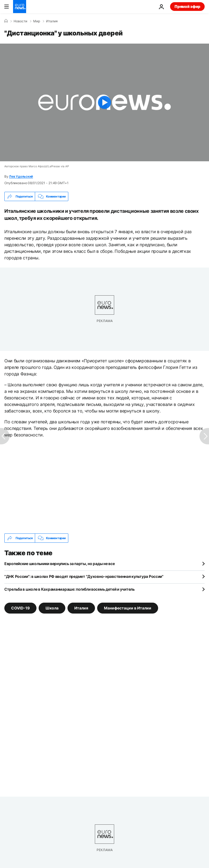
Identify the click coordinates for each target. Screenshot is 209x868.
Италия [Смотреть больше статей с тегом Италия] (81, 608)
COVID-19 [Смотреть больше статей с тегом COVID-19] (20, 608)
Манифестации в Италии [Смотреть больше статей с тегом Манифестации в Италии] (128, 608)
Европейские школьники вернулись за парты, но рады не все (59, 564)
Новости (20, 21)
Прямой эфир (187, 6)
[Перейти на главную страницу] (20, 7)
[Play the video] (104, 102)
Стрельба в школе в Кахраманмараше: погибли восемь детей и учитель (70, 589)
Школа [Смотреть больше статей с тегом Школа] (52, 608)
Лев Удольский (21, 176)
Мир (37, 21)
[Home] (6, 21)
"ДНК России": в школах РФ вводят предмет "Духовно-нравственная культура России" (84, 576)
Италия (52, 21)
